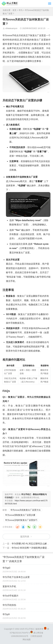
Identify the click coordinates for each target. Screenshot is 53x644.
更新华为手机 (9, 586)
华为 (21, 10)
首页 (14, 10)
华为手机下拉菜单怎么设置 (16, 577)
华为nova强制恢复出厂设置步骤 (20, 515)
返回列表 (25, 537)
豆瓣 (34, 527)
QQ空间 (40, 527)
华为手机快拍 (9, 605)
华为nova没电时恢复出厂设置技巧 (21, 520)
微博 (18, 527)
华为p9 (6, 614)
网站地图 (27, 639)
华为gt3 (6, 568)
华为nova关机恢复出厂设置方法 (26, 510)
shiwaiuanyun (11, 28)
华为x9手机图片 (11, 596)
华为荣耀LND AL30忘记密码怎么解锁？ (31, 544)
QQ (23, 527)
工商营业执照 (36, 636)
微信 (29, 527)
